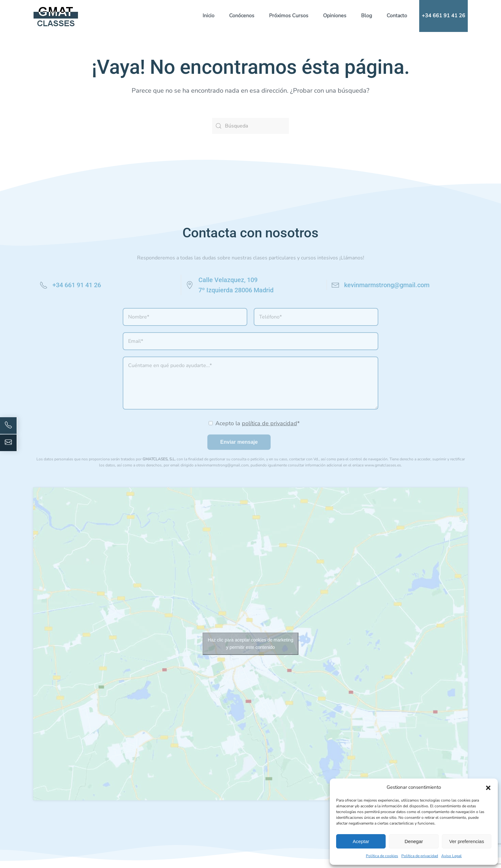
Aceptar (361, 841)
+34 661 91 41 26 (443, 16)
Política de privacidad (420, 856)
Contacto (397, 16)
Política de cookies (382, 856)
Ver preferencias (467, 841)
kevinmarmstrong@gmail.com (387, 285)
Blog (366, 16)
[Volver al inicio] (56, 16)
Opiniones (335, 16)
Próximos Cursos (289, 16)
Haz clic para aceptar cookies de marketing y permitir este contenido (250, 644)
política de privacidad (270, 423)
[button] (488, 787)
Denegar (414, 841)
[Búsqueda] (250, 126)
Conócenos (242, 16)
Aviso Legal (451, 856)
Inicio (208, 16)
